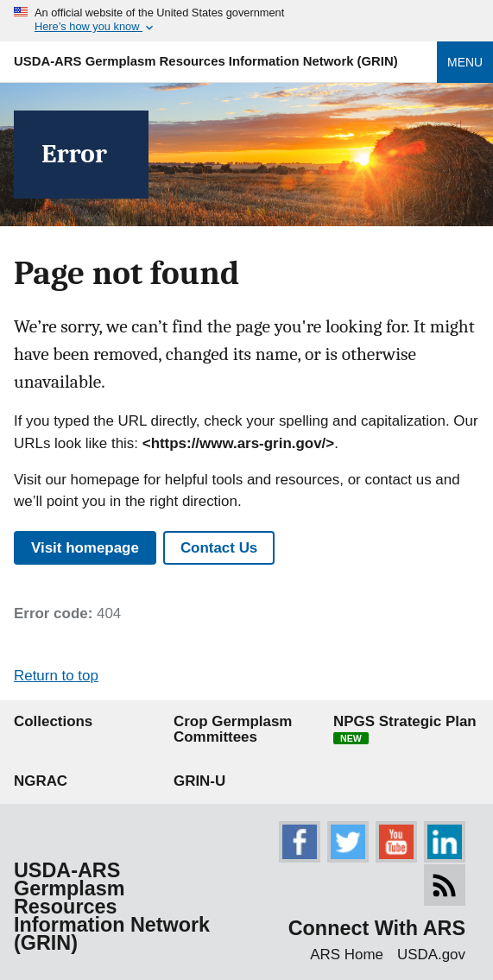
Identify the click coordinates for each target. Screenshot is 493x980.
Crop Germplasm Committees (233, 730)
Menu (465, 62)
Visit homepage (85, 548)
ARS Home (347, 955)
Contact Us (219, 548)
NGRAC (41, 781)
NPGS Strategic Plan (405, 729)
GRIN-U (199, 781)
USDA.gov (431, 955)
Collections (53, 721)
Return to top (56, 676)
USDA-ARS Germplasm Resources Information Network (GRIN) (206, 61)
